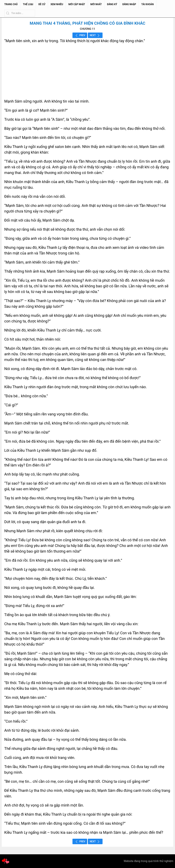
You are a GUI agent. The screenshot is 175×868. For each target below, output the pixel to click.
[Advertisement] (87, 71)
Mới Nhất (96, 4)
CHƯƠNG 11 (88, 29)
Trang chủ (11, 4)
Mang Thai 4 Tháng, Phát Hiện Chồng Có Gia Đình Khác (88, 23)
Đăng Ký (112, 4)
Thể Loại (28, 4)
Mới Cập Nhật (77, 4)
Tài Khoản (147, 4)
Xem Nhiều (57, 4)
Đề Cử (42, 4)
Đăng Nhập (129, 4)
